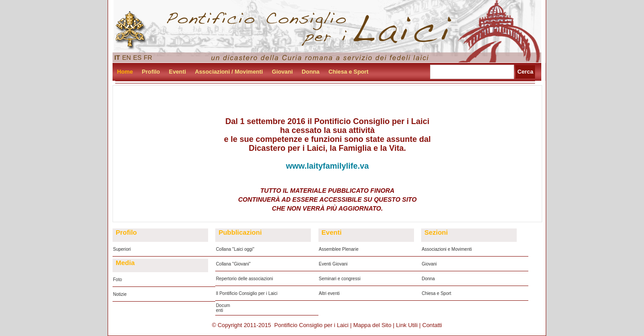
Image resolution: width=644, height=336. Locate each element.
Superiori (122, 249)
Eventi (177, 72)
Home (125, 72)
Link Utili (407, 325)
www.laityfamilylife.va (327, 166)
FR (148, 58)
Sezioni (436, 232)
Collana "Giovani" (233, 264)
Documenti (223, 308)
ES (137, 58)
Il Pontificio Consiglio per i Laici (247, 293)
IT (117, 58)
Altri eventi (329, 293)
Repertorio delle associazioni (244, 279)
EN (127, 58)
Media (125, 263)
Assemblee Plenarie (339, 249)
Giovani (282, 72)
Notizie (120, 294)
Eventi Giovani (333, 264)
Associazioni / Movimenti (229, 72)
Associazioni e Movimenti (447, 249)
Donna (311, 72)
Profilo (151, 72)
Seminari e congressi (340, 279)
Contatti (432, 325)
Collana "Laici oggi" (235, 249)
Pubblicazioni (240, 232)
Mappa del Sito (372, 325)
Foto (117, 280)
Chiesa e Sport (348, 72)
